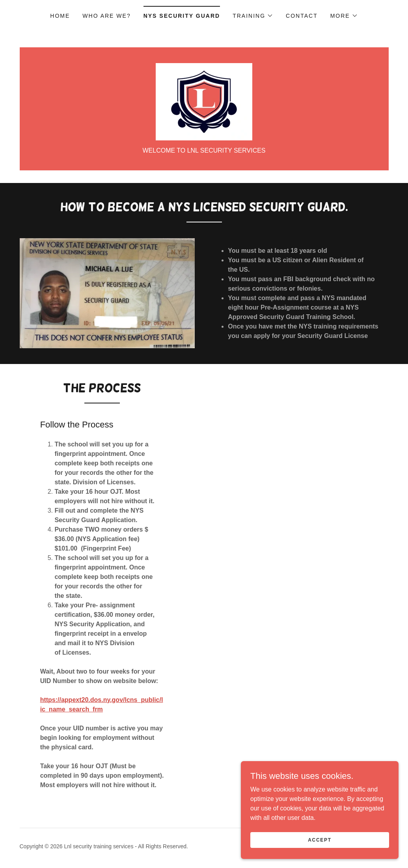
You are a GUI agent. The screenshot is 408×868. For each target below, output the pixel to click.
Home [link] (60, 16)
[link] (204, 101)
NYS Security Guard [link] (182, 16)
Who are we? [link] (106, 16)
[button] (253, 16)
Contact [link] (302, 16)
